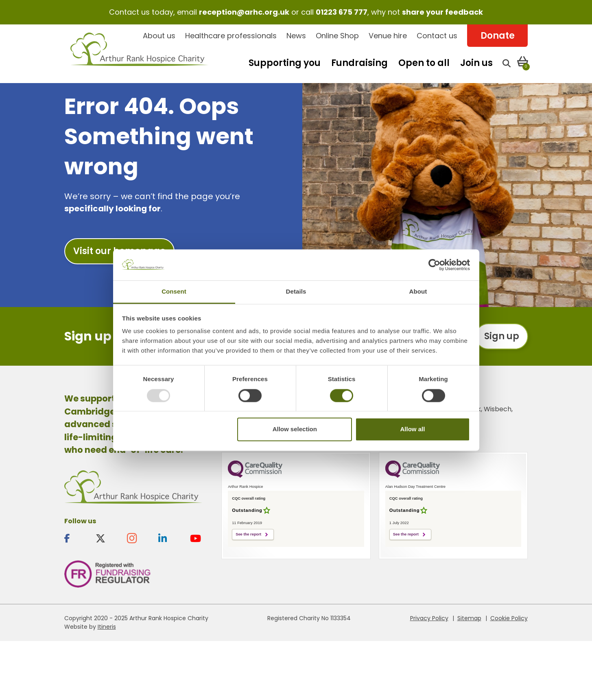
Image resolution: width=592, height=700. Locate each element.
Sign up (502, 336)
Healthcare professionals (231, 36)
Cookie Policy (509, 618)
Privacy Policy (429, 618)
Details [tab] (296, 292)
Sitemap (469, 618)
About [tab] (418, 292)
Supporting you (285, 63)
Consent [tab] (174, 292)
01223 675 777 (342, 12)
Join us (476, 63)
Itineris (107, 627)
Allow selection (295, 429)
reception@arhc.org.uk (244, 12)
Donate (498, 36)
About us (159, 36)
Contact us (437, 36)
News (296, 36)
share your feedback (442, 12)
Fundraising (359, 63)
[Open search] (507, 63)
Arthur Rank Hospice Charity (140, 54)
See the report (248, 534)
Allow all (413, 429)
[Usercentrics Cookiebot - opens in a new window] (434, 265)
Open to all (424, 63)
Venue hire (388, 36)
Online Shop (337, 36)
